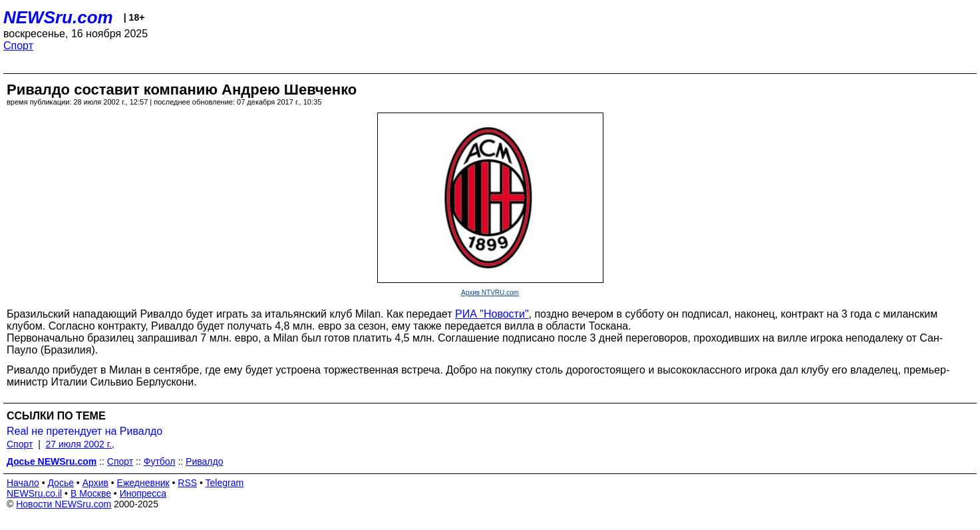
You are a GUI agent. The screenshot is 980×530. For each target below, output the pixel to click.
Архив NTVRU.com (490, 293)
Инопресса (143, 493)
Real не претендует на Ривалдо (84, 431)
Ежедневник (143, 483)
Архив (95, 483)
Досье (61, 483)
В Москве (91, 493)
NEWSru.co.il (34, 493)
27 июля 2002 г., (80, 444)
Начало (23, 483)
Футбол (160, 461)
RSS (187, 483)
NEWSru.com (58, 17)
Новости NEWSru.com (64, 504)
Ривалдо (204, 461)
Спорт (18, 46)
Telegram (225, 483)
